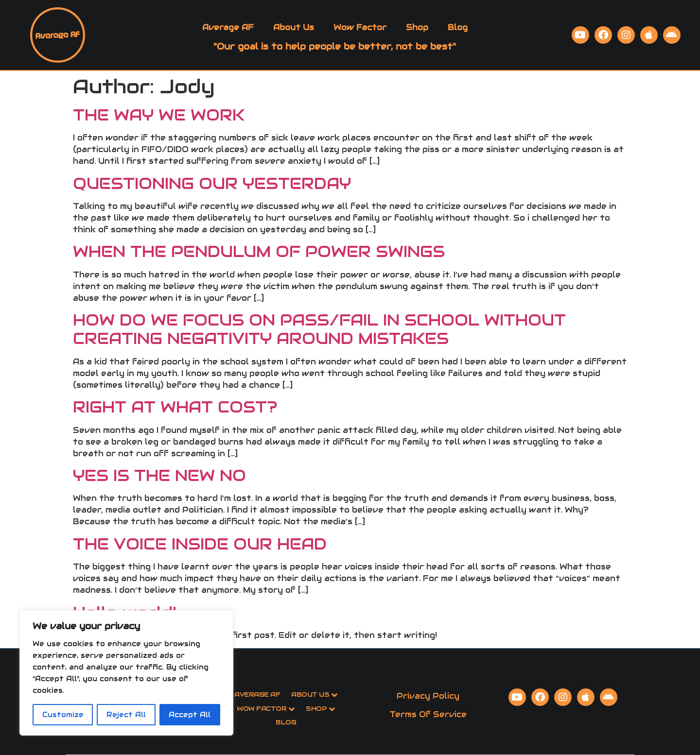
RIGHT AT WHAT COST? (175, 407)
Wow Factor (360, 27)
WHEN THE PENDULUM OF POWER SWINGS (259, 251)
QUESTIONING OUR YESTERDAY (212, 183)
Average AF (228, 27)
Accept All (190, 715)
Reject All (126, 715)
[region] (126, 673)
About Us (294, 27)
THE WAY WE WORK (159, 115)
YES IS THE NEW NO (159, 475)
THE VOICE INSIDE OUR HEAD (200, 544)
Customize (63, 715)
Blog (458, 27)
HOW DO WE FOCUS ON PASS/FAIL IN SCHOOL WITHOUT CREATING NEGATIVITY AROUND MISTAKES (319, 329)
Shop (417, 27)
